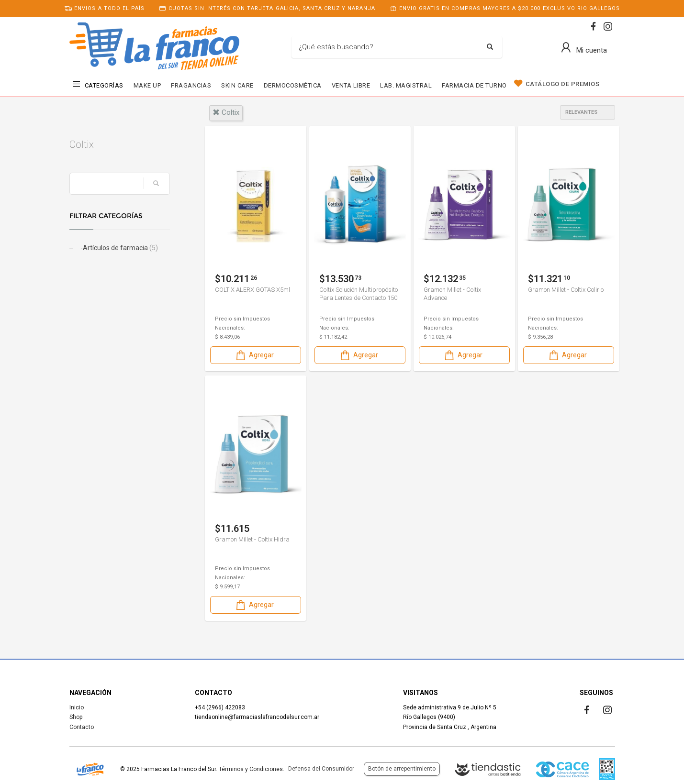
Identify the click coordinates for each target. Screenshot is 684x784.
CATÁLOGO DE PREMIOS (563, 84)
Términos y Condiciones (251, 769)
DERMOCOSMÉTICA (293, 85)
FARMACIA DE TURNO (474, 85)
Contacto (82, 727)
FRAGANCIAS (191, 85)
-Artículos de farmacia (118, 248)
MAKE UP (147, 85)
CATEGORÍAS (104, 85)
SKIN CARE (237, 85)
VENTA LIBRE (351, 85)
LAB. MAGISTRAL (406, 85)
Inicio (77, 707)
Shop (76, 717)
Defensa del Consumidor (321, 769)
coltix (226, 112)
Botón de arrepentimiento (402, 769)
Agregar (254, 355)
